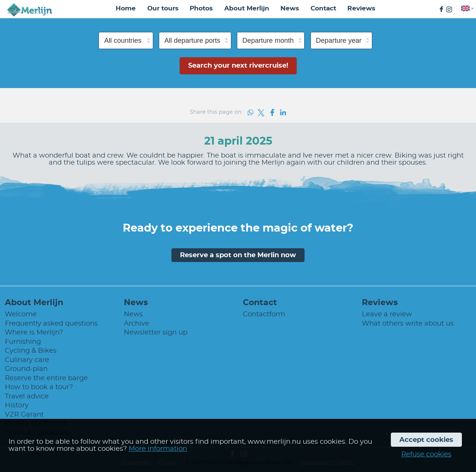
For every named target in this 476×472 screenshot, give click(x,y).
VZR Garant (24, 415)
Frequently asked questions (51, 324)
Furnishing (23, 342)
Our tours (163, 9)
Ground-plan (26, 369)
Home (126, 9)
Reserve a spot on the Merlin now (238, 255)
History (17, 405)
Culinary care (27, 360)
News (290, 9)
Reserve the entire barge (46, 378)
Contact (323, 9)
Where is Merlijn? (34, 332)
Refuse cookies (426, 454)
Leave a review (387, 314)
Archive (136, 324)
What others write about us (408, 324)
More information (158, 449)
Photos (201, 9)
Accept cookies (426, 440)
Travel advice (27, 396)
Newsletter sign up (156, 332)
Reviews (361, 9)
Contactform (264, 314)
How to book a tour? (39, 387)
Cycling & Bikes (31, 351)
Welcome (21, 314)
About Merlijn (247, 9)
